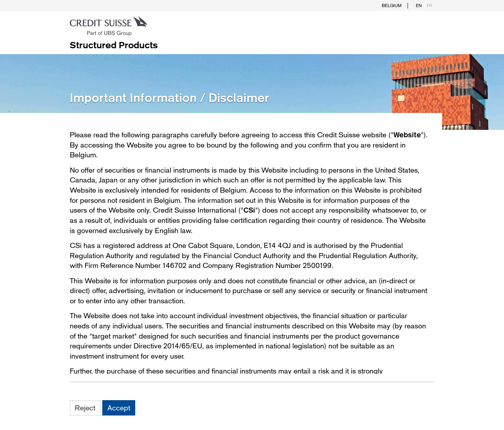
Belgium (392, 5)
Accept (119, 408)
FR (430, 5)
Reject (85, 408)
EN (419, 5)
